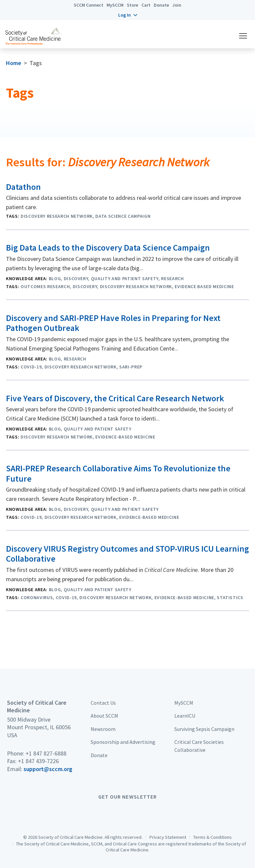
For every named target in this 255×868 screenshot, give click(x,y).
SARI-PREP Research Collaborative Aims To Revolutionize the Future (118, 473)
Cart (146, 5)
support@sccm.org (48, 769)
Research (172, 278)
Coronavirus (37, 597)
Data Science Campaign (123, 216)
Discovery (76, 278)
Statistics (230, 597)
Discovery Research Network (57, 216)
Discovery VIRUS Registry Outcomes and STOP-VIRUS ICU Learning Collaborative (127, 554)
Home (14, 63)
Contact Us (103, 703)
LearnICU (185, 716)
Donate (161, 5)
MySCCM (115, 5)
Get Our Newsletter (127, 797)
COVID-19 (31, 367)
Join (177, 5)
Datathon (23, 187)
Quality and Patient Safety (125, 278)
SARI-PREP (131, 367)
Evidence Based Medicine (204, 286)
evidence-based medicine (125, 437)
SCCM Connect (88, 5)
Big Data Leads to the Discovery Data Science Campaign (108, 248)
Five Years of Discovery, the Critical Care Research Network (115, 398)
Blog (55, 278)
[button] (128, 15)
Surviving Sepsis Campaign (204, 729)
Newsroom (103, 729)
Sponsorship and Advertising (123, 742)
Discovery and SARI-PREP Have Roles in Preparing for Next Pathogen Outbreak (113, 323)
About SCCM (104, 716)
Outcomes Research (45, 286)
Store (132, 5)
